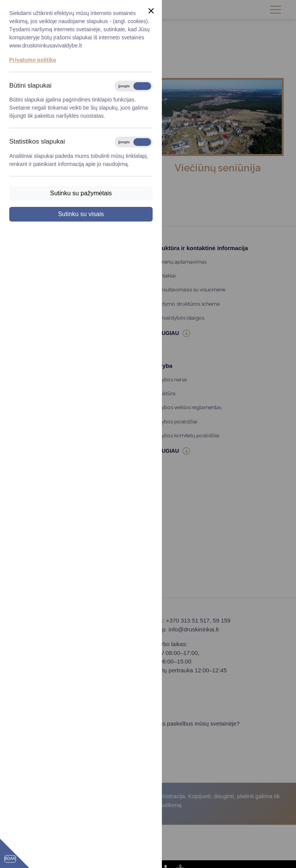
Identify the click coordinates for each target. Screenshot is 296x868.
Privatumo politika (33, 60)
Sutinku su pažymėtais (81, 193)
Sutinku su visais (81, 214)
